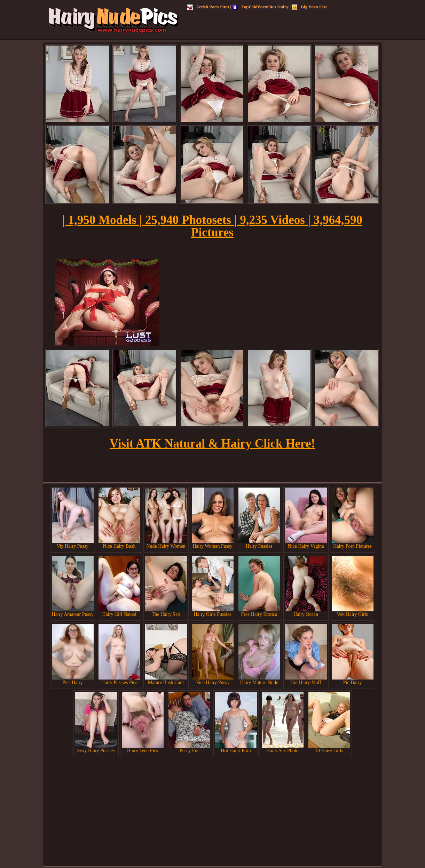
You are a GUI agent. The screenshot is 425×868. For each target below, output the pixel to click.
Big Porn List (309, 7)
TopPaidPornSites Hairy (260, 7)
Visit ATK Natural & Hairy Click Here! (212, 444)
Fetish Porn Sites (208, 7)
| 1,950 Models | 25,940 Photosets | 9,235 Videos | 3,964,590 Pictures (212, 226)
